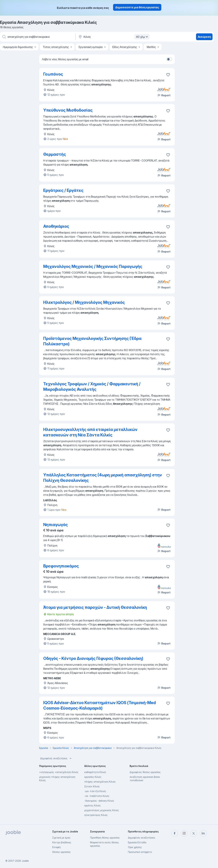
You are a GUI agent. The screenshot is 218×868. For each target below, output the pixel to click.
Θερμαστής (55, 154)
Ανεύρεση (204, 37)
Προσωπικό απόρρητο (140, 852)
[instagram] (184, 833)
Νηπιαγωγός (56, 525)
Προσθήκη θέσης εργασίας (105, 838)
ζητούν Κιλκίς (92, 786)
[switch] (169, 59)
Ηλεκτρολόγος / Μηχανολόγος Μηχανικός (84, 302)
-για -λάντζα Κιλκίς (95, 791)
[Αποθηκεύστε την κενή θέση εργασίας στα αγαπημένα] (168, 75)
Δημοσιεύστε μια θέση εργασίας (137, 7)
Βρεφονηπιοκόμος (61, 566)
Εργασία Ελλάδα (137, 842)
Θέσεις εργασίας (61, 852)
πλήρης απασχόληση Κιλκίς (100, 782)
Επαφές (57, 847)
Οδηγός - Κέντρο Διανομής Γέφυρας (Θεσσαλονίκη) (93, 658)
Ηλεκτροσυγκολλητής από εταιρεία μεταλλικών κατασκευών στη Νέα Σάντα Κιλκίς (90, 432)
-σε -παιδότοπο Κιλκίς (97, 796)
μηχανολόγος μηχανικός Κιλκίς (102, 810)
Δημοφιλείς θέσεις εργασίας (145, 772)
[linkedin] (203, 833)
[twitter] (194, 833)
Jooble (25, 861)
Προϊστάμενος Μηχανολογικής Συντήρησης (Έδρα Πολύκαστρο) (92, 341)
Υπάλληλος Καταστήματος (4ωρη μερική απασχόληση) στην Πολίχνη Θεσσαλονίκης (103, 478)
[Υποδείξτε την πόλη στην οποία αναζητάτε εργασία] (114, 37)
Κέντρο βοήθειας (62, 842)
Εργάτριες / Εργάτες (63, 190)
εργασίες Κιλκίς (93, 777)
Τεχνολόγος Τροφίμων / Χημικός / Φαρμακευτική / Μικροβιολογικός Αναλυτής (92, 387)
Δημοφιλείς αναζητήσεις (56, 758)
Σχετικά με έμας (61, 838)
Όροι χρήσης (135, 847)
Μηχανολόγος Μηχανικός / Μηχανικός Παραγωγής (93, 266)
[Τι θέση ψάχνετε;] (37, 37)
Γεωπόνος (53, 74)
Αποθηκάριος (56, 226)
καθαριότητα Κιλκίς (95, 772)
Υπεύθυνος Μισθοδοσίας (68, 110)
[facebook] (175, 833)
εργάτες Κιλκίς (92, 805)
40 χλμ (142, 37)
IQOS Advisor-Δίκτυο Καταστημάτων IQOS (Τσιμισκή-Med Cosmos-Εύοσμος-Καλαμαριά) (100, 705)
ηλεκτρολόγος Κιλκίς (96, 815)
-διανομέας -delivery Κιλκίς (99, 801)
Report (164, 95)
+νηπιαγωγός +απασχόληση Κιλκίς (59, 772)
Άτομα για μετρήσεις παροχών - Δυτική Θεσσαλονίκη (95, 607)
